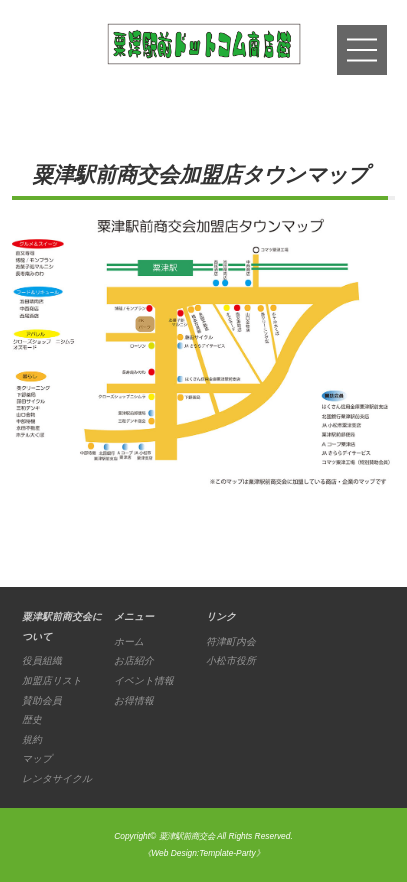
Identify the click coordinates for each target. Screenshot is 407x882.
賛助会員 (42, 700)
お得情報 (134, 700)
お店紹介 (134, 660)
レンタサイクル (57, 778)
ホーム (129, 641)
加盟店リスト (52, 680)
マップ (37, 758)
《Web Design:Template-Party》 (203, 853)
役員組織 (42, 660)
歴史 (32, 719)
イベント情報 (144, 680)
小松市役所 (231, 660)
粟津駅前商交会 (187, 836)
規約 (32, 739)
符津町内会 (231, 641)
